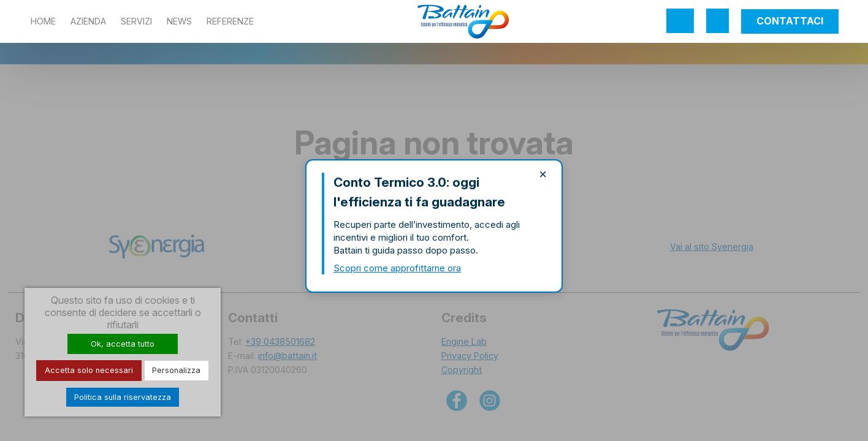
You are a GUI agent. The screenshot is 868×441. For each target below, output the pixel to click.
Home (43, 21)
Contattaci (790, 21)
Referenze (230, 21)
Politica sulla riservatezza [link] (123, 397)
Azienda (88, 21)
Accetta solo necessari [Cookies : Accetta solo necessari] (89, 370)
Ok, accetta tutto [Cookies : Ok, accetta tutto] (123, 344)
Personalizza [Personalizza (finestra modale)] (176, 370)
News (179, 21)
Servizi (136, 21)
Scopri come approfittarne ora (397, 268)
